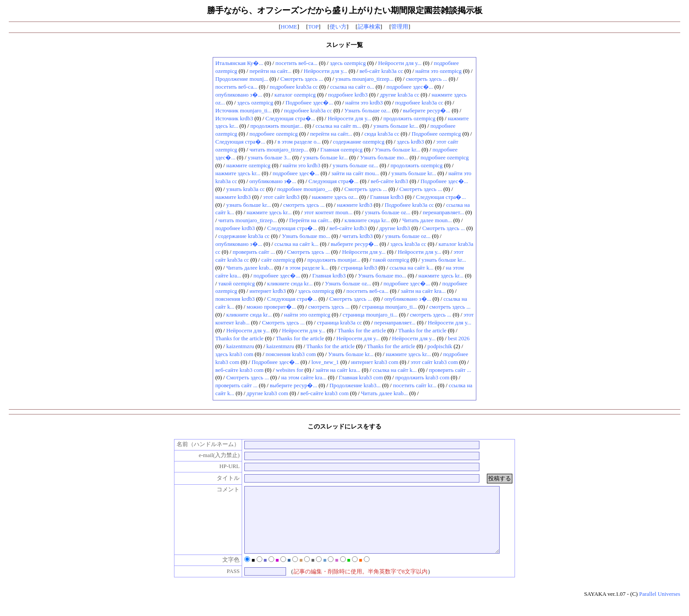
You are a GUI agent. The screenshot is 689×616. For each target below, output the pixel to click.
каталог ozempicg (295, 95)
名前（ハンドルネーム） (199, 444)
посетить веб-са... (297, 63)
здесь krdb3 (410, 142)
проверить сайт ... (254, 252)
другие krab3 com (267, 393)
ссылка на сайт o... (352, 87)
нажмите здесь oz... (335, 197)
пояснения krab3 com (291, 354)
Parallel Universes (660, 607)
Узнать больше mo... (384, 158)
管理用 (400, 27)
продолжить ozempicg (409, 119)
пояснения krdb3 (235, 299)
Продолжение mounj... (242, 79)
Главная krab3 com (361, 378)
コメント (219, 490)
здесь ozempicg (348, 63)
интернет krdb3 (268, 291)
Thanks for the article (362, 331)
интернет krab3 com (375, 362)
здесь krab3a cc (408, 244)
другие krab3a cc (400, 95)
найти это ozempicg (438, 71)
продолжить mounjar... (277, 126)
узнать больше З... (269, 158)
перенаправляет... (443, 213)
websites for (290, 370)
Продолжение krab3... (355, 385)
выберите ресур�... (427, 111)
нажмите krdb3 (233, 197)
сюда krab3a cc (382, 134)
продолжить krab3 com (422, 378)
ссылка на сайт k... (297, 244)
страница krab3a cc (339, 323)
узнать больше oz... (355, 166)
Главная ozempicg (341, 150)
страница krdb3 (359, 268)
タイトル (219, 478)
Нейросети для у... (400, 63)
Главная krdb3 (387, 197)
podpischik (440, 346)
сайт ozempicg (278, 260)
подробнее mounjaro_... (305, 189)
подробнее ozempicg (274, 134)
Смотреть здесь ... (302, 79)
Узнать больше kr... (397, 150)
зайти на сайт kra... (423, 291)
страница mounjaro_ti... (390, 307)
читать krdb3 (357, 236)
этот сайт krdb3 (281, 197)
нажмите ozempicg (248, 166)
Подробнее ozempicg (436, 134)
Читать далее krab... (250, 268)
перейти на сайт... (270, 71)
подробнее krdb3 (348, 95)
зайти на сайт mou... (355, 173)
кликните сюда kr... (367, 220)
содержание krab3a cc (244, 236)
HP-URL (220, 466)
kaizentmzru (240, 346)
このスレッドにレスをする (344, 426)
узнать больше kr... (396, 126)
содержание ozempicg (359, 142)
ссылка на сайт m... (338, 126)
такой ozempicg (391, 260)
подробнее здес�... (410, 87)
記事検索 (369, 27)
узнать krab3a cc (246, 189)
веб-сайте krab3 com (239, 370)
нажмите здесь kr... (238, 173)
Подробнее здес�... (309, 103)
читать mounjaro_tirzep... (279, 150)
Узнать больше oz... (368, 111)
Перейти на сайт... (311, 220)
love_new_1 (325, 362)
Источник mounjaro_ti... (243, 111)
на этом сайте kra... (304, 378)
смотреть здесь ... (427, 79)
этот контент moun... (328, 213)
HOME (289, 27)
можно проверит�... (271, 307)
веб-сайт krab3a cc (381, 71)
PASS (224, 584)
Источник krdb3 (234, 119)
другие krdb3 (395, 228)
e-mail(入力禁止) (210, 455)
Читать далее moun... (427, 220)
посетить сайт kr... (415, 385)
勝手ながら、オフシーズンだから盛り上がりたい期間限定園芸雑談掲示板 (345, 10)
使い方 (338, 27)
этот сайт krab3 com (434, 362)
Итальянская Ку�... (239, 63)
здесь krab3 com (234, 354)
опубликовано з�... (239, 95)
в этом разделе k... (307, 268)
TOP (313, 27)
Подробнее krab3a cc (409, 205)
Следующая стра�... (290, 119)
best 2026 (459, 339)
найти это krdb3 (364, 103)
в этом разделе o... (299, 142)
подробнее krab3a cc (294, 87)
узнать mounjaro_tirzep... (364, 79)
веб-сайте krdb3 (390, 181)
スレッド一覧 (344, 45)
